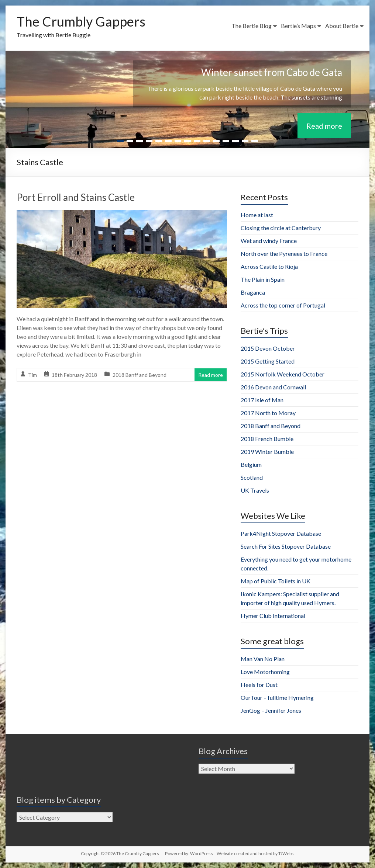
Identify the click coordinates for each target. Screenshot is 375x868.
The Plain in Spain (263, 279)
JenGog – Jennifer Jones (271, 710)
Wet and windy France (269, 241)
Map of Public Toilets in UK (276, 581)
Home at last (257, 215)
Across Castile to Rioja (269, 266)
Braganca (253, 292)
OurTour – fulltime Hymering (277, 697)
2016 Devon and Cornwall (273, 387)
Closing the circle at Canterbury (281, 228)
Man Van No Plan (263, 659)
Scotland (252, 477)
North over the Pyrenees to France (284, 254)
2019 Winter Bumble (267, 452)
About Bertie (342, 26)
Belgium (251, 464)
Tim (32, 375)
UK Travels (255, 490)
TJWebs (286, 853)
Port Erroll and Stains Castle (76, 197)
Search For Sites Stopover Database (286, 546)
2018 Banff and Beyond (140, 375)
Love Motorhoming (265, 672)
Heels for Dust (259, 685)
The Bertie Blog (252, 26)
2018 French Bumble (267, 439)
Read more (324, 126)
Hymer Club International (273, 616)
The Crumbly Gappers (81, 21)
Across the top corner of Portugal (283, 305)
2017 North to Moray (268, 413)
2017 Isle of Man (262, 400)
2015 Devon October (268, 348)
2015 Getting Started (268, 361)
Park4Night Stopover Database (281, 533)
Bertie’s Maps (298, 26)
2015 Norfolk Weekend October (283, 374)
